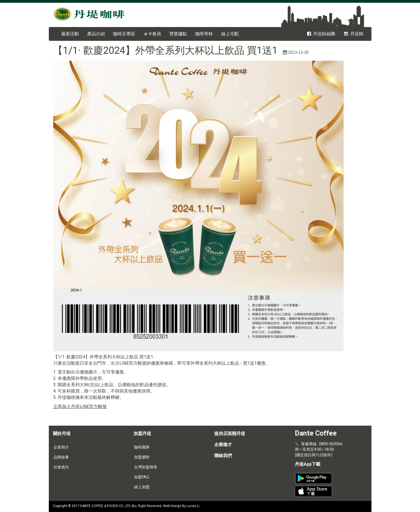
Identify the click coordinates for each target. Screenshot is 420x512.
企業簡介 (61, 447)
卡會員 (152, 34)
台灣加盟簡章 (146, 467)
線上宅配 (230, 34)
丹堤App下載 (308, 464)
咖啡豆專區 (124, 34)
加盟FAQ (141, 477)
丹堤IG (353, 34)
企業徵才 (223, 445)
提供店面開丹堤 (230, 434)
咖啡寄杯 (204, 34)
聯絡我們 (223, 456)
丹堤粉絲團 (321, 34)
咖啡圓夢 (142, 447)
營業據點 (178, 34)
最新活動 (70, 34)
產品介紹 (96, 34)
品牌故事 (61, 457)
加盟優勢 (142, 457)
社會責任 (61, 467)
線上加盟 (142, 487)
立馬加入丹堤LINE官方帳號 (80, 406)
